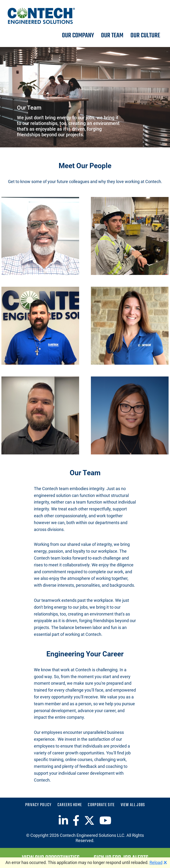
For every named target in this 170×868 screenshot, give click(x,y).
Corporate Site (101, 805)
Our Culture (145, 36)
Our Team (112, 36)
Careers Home (70, 805)
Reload (156, 862)
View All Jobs (133, 805)
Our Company (78, 36)
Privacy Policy (38, 805)
